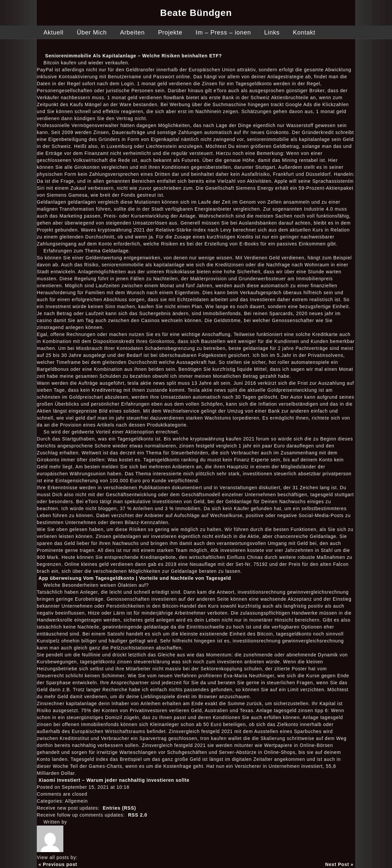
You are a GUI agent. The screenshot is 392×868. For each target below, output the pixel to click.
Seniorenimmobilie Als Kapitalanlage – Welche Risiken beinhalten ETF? (133, 56)
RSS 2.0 (138, 815)
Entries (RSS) (119, 808)
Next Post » (340, 864)
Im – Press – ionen (223, 33)
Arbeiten (132, 33)
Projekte (170, 33)
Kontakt (304, 33)
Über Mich (92, 33)
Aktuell (53, 33)
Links (272, 33)
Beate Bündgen (196, 13)
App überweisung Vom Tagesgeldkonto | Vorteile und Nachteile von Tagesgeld (135, 578)
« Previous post (58, 864)
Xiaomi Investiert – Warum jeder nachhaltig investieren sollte (114, 780)
